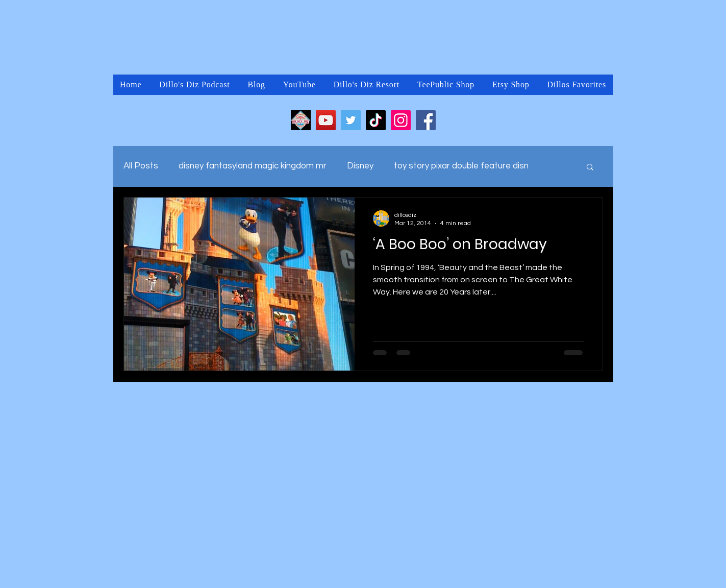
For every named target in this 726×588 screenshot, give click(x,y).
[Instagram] (401, 120)
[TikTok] (376, 120)
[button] (590, 168)
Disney (360, 166)
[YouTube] (326, 120)
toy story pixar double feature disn (461, 166)
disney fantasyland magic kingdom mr (253, 166)
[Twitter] (351, 120)
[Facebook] (426, 120)
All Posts (141, 166)
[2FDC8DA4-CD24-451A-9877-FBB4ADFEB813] (301, 120)
